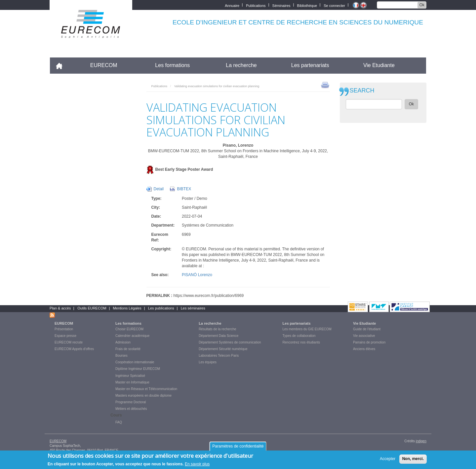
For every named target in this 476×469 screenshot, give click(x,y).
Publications (256, 5)
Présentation (64, 329)
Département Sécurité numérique (223, 349)
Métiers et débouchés (131, 409)
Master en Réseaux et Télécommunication (146, 389)
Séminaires (281, 5)
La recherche (241, 65)
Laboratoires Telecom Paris (219, 356)
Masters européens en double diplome (143, 396)
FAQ (119, 422)
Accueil (62, 65)
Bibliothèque (307, 5)
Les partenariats (310, 65)
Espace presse (65, 336)
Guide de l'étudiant (367, 329)
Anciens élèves (364, 349)
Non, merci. (413, 461)
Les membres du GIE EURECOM (307, 329)
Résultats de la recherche (217, 329)
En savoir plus (197, 466)
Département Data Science (218, 336)
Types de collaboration (299, 336)
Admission (123, 342)
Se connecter (334, 5)
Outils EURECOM (92, 308)
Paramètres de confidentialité (238, 448)
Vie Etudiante (379, 65)
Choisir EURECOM (129, 329)
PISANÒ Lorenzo (197, 275)
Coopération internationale (135, 362)
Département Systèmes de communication (230, 342)
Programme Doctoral (131, 402)
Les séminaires (193, 308)
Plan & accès (60, 308)
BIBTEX (184, 189)
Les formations (172, 65)
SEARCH (362, 91)
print (325, 85)
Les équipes (208, 362)
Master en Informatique (132, 382)
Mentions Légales (127, 308)
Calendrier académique (132, 336)
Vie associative (364, 336)
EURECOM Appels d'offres (74, 349)
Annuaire (232, 5)
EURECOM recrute (69, 342)
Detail (159, 189)
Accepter (388, 461)
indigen (421, 441)
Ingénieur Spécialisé (130, 376)
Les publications (161, 308)
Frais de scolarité (128, 349)
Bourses (121, 356)
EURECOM (104, 65)
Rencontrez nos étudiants (301, 342)
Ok (422, 5)
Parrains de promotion (369, 342)
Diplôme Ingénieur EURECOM (138, 369)
